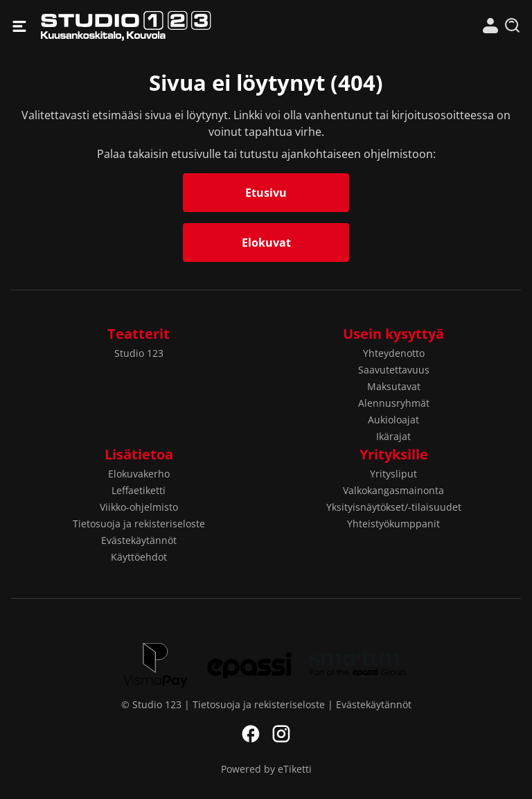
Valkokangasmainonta (393, 490)
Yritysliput (393, 474)
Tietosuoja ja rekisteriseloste (139, 524)
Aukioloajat (393, 420)
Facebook (251, 734)
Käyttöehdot (139, 557)
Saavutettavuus (394, 370)
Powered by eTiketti (266, 769)
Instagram (281, 734)
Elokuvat (266, 243)
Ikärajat (393, 436)
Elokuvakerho (139, 474)
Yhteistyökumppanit (393, 524)
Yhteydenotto (394, 353)
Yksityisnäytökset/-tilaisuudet (394, 507)
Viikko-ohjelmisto (139, 507)
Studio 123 (153, 26)
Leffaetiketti (139, 490)
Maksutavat (394, 386)
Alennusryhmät (394, 403)
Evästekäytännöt (139, 540)
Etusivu (266, 193)
